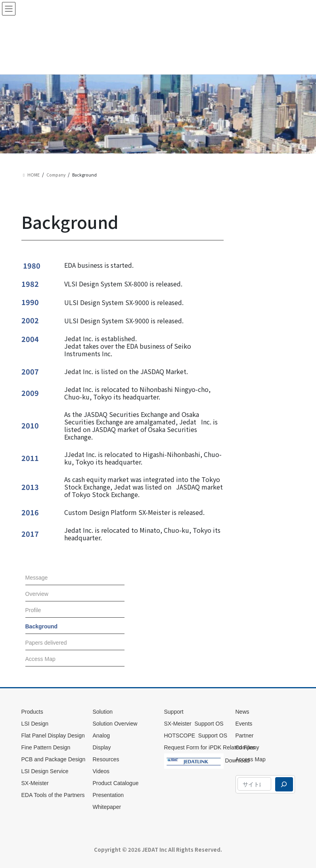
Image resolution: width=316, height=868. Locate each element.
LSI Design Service (45, 771)
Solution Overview (115, 724)
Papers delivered (46, 643)
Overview (37, 594)
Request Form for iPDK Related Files (210, 747)
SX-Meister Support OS (194, 724)
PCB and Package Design (54, 759)
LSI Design (35, 724)
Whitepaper (107, 807)
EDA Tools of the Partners (53, 795)
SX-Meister (35, 783)
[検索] (284, 784)
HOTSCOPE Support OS (196, 735)
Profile (33, 610)
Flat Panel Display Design (54, 735)
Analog (102, 735)
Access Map (40, 659)
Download (207, 759)
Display (102, 747)
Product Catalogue (116, 783)
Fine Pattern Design (46, 747)
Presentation (108, 795)
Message (37, 578)
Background (42, 626)
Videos (101, 771)
